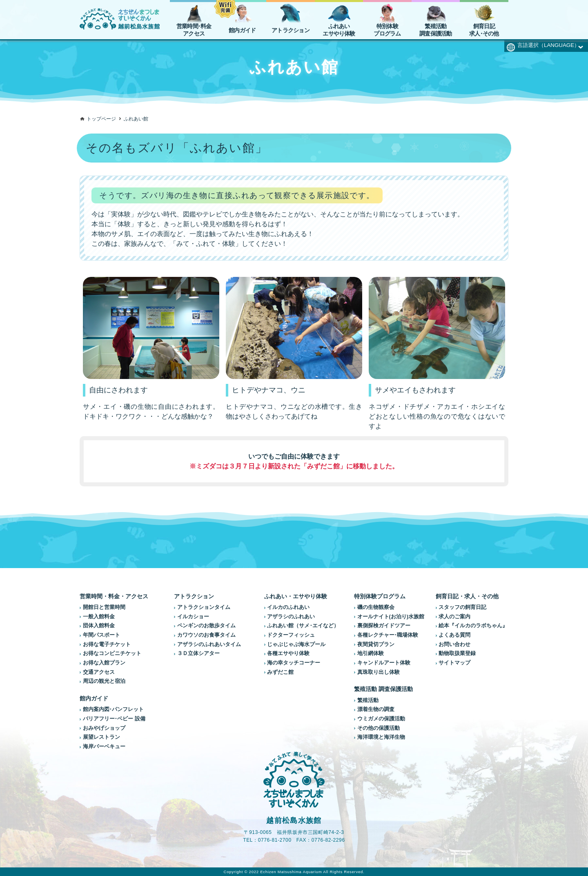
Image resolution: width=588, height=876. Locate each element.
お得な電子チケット (107, 644)
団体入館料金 (99, 626)
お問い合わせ (454, 644)
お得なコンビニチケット (112, 653)
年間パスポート (101, 635)
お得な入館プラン (104, 663)
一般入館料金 (99, 617)
